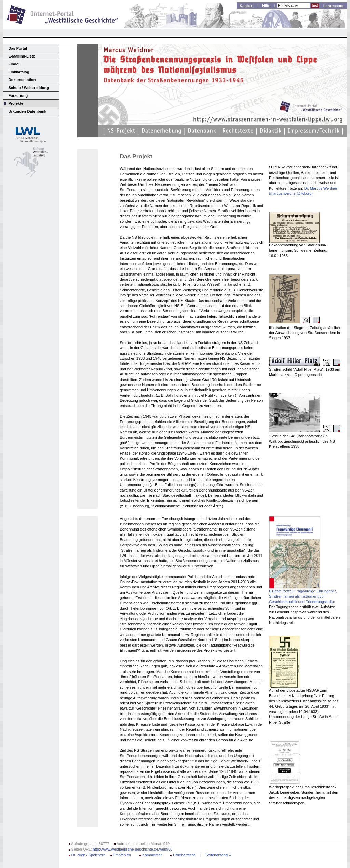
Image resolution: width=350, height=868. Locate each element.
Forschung (18, 95)
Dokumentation (22, 80)
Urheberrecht (184, 855)
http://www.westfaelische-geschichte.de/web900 (133, 849)
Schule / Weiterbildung (29, 88)
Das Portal (18, 48)
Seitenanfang (217, 855)
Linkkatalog (19, 72)
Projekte (16, 103)
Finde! (14, 64)
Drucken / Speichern (89, 855)
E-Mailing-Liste (22, 56)
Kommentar (152, 855)
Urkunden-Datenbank (28, 111)
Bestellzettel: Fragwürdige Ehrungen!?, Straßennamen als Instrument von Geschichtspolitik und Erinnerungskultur (303, 596)
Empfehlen (122, 855)
